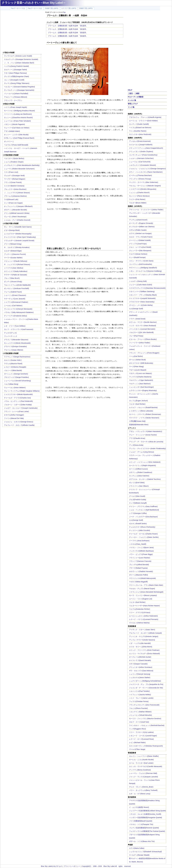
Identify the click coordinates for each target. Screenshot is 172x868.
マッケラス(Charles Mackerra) (140, 377)
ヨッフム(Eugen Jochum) (138, 401)
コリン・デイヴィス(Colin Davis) (141, 261)
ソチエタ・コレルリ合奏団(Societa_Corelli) (145, 814)
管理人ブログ (133, 104)
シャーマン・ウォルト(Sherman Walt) (143, 773)
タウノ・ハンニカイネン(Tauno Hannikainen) (146, 172)
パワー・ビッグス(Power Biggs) (141, 554)
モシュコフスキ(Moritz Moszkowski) (17, 343)
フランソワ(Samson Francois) (140, 561)
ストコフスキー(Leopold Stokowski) (142, 298)
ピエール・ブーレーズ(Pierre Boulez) (143, 339)
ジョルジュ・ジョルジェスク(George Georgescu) (147, 169)
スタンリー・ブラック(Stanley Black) (143, 295)
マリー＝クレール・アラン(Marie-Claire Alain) (146, 585)
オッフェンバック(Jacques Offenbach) (18, 206)
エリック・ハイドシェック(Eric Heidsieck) (145, 462)
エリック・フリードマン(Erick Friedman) (144, 650)
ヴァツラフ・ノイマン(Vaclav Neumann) (144, 418)
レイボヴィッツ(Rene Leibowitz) (141, 411)
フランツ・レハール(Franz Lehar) (16, 411)
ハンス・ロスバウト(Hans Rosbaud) (143, 326)
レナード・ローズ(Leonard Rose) (141, 739)
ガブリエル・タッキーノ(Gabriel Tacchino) (145, 479)
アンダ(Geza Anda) (136, 445)
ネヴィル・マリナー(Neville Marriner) (143, 322)
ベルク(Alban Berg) (11, 384)
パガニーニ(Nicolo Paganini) (14, 124)
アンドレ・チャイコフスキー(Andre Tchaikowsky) (147, 449)
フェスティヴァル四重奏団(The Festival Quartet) (147, 831)
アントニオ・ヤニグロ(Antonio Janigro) (144, 636)
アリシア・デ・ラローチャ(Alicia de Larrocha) (146, 442)
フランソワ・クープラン (13, 100)
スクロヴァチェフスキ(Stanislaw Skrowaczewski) (147, 288)
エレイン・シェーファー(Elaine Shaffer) (144, 756)
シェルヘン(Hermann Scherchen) (141, 158)
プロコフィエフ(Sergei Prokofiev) (16, 377)
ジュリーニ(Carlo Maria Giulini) (141, 285)
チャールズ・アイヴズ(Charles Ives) (17, 398)
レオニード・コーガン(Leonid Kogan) (143, 736)
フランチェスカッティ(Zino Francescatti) (144, 705)
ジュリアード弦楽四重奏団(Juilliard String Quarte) (148, 811)
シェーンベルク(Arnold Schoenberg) (17, 381)
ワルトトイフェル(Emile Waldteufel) (17, 285)
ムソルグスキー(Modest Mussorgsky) (18, 234)
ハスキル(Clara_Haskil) (138, 544)
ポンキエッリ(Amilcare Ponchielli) (17, 288)
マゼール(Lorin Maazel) (138, 370)
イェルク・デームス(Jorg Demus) (142, 452)
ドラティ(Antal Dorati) (137, 319)
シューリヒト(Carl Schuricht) (140, 162)
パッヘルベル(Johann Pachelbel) (16, 94)
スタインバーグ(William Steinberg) (142, 291)
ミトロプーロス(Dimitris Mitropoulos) (143, 189)
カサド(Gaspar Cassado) (138, 664)
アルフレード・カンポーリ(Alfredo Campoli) (145, 633)
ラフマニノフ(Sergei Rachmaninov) (17, 357)
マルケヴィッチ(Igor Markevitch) (141, 380)
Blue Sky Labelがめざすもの (51, 866)
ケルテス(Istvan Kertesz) (138, 254)
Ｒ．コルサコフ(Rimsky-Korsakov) (17, 247)
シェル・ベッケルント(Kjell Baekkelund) (144, 510)
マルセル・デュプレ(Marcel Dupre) (142, 589)
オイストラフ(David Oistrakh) (140, 660)
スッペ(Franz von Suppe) (13, 203)
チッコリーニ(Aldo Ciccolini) (140, 530)
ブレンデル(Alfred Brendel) (139, 565)
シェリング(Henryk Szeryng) (140, 674)
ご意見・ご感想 (134, 93)
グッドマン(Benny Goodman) (140, 770)
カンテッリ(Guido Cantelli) (139, 124)
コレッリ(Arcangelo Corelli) (14, 80)
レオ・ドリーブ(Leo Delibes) (15, 326)
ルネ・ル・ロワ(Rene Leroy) (140, 794)
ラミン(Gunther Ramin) (138, 131)
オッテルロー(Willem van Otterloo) (142, 227)
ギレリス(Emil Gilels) (137, 483)
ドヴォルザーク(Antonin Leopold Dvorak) (19, 241)
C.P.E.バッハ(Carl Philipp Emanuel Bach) (19, 138)
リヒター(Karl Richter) (137, 404)
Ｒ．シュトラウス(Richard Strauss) (17, 264)
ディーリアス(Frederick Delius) (15, 316)
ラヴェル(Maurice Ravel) (13, 364)
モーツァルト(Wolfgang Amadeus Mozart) (19, 111)
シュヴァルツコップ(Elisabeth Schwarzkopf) (145, 852)
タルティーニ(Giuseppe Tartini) (15, 70)
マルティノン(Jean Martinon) (140, 384)
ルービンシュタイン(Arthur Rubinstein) (144, 616)
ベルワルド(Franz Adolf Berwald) (16, 145)
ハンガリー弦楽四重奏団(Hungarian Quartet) (146, 818)
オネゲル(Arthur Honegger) (14, 415)
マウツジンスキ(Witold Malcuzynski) (142, 578)
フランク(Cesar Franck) (13, 182)
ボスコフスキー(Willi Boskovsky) (141, 363)
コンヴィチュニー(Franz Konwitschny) (143, 155)
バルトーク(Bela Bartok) (13, 370)
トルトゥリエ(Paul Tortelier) (139, 691)
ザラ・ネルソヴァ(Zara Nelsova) (141, 671)
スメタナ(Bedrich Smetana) (14, 186)
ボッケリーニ (9, 141)
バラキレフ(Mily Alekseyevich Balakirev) (19, 312)
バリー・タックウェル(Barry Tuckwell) (143, 790)
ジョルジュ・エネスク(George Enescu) (19, 422)
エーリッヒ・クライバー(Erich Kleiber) (143, 121)
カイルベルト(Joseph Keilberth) (141, 145)
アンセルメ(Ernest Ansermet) (140, 141)
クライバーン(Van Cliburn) (139, 486)
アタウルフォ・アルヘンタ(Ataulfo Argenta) (145, 117)
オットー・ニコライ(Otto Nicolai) (16, 135)
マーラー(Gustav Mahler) (13, 258)
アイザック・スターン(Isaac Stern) (142, 630)
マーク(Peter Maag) (136, 367)
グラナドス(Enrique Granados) (15, 346)
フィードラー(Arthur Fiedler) (140, 343)
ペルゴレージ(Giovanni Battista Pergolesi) (19, 87)
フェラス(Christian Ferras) (139, 701)
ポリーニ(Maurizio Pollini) (138, 575)
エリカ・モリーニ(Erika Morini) (141, 647)
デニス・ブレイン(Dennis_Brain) (141, 787)
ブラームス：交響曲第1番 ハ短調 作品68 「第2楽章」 (68, 29)
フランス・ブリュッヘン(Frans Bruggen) (144, 353)
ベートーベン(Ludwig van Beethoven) (18, 114)
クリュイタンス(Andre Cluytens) (141, 151)
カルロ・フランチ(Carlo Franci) (141, 237)
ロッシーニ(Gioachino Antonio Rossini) (18, 117)
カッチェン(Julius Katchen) (139, 476)
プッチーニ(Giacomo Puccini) (15, 254)
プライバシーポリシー (72, 866)
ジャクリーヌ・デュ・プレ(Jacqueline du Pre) (146, 684)
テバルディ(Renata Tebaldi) (139, 855)
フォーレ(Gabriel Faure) (13, 292)
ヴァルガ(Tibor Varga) (137, 749)
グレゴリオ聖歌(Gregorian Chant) (16, 76)
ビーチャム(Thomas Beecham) (140, 175)
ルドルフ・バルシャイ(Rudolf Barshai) (143, 407)
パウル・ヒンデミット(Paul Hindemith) (18, 401)
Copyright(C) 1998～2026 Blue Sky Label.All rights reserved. (106, 866)
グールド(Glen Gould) (137, 496)
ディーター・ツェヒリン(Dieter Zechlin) (144, 537)
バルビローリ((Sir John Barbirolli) (141, 332)
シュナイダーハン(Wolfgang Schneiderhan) (145, 681)
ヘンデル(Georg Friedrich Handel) (16, 66)
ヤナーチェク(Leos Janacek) (15, 299)
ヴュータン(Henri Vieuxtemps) (15, 217)
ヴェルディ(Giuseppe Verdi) (14, 176)
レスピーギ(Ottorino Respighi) (15, 367)
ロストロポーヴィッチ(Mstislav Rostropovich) (146, 746)
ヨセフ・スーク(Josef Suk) (139, 722)
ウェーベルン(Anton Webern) (15, 388)
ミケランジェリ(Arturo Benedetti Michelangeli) (146, 592)
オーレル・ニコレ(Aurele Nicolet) (141, 760)
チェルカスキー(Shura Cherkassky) (142, 527)
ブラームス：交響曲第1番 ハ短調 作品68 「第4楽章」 (68, 36)
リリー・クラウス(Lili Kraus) (140, 612)
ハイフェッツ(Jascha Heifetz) (140, 695)
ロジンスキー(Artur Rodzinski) (140, 134)
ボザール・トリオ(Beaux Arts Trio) (142, 841)
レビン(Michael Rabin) (137, 742)
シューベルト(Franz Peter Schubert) (17, 121)
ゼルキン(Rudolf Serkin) (138, 524)
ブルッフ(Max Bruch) (12, 278)
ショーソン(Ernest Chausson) (15, 295)
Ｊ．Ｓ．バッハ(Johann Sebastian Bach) (19, 63)
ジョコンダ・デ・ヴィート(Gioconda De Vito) (146, 688)
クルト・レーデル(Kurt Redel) (140, 247)
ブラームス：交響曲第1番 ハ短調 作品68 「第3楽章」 (68, 33)
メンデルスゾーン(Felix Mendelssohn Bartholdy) (22, 165)
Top (64, 12)
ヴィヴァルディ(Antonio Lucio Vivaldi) (18, 56)
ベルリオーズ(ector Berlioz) (14, 158)
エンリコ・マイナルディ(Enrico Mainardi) (145, 654)
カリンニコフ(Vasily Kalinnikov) (16, 271)
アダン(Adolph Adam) (12, 131)
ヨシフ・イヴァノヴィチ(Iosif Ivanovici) (19, 329)
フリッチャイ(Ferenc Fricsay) (140, 179)
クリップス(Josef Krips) (138, 244)
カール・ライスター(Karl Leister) (141, 763)
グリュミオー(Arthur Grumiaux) (141, 667)
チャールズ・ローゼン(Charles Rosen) (143, 534)
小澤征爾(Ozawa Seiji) (137, 421)
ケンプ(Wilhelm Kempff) (138, 503)
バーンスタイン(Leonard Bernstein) (142, 329)
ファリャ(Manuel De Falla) (14, 418)
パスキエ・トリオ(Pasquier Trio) (141, 824)
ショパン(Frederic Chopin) (14, 162)
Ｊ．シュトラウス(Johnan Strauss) (17, 193)
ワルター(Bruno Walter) (138, 203)
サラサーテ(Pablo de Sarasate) (16, 275)
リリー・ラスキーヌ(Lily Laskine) (141, 732)
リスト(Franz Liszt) (11, 172)
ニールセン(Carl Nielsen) (13, 306)
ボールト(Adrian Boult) (137, 360)
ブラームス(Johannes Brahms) (15, 196)
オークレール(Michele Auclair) (140, 657)
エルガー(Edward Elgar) (13, 251)
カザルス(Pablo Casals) (138, 230)
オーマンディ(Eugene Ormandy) (141, 223)
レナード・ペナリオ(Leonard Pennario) (144, 619)
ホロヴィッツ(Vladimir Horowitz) (141, 571)
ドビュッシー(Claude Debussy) (16, 261)
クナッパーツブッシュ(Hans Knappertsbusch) (146, 148)
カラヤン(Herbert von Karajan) (140, 233)
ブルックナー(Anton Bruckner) (15, 189)
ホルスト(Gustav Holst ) (13, 360)
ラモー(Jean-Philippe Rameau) (15, 73)
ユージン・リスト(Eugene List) (141, 599)
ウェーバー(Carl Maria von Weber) (17, 128)
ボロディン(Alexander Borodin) (16, 210)
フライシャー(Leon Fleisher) (140, 558)
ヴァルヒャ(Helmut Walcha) (139, 623)
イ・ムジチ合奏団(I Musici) (139, 807)
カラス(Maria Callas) (137, 848)
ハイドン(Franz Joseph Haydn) (16, 107)
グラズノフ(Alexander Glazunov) (16, 340)
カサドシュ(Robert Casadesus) (141, 472)
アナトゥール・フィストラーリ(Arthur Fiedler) (146, 210)
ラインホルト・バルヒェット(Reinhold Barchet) (147, 725)
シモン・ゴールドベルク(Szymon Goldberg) (145, 271)
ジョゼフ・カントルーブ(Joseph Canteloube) (21, 408)
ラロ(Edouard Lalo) (11, 199)
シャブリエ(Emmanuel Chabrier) (16, 302)
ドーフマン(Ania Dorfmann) (139, 541)
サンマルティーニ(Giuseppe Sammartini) (19, 90)
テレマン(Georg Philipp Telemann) (17, 83)
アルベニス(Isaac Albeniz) (14, 350)
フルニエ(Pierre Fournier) (138, 708)
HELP (130, 90)
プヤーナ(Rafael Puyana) (138, 568)
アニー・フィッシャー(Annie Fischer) (143, 435)
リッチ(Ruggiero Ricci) (137, 729)
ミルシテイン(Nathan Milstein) (140, 712)
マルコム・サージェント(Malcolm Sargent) (145, 186)
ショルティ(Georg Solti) (138, 281)
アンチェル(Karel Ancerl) (138, 220)
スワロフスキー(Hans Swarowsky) (142, 302)
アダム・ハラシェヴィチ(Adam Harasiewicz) (146, 431)
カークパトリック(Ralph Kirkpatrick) (143, 465)
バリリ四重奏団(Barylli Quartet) (141, 821)
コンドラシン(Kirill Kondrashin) (141, 264)
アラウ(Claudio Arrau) (137, 438)
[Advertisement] (22, 31)
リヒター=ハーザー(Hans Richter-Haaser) (144, 606)
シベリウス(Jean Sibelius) (14, 268)
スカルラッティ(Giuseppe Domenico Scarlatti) (21, 59)
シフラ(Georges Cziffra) (138, 513)
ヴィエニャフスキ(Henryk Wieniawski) (18, 309)
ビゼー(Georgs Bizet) (12, 230)
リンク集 (131, 107)
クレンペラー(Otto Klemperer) (140, 251)
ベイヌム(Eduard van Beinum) (140, 128)
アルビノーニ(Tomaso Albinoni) (16, 97)
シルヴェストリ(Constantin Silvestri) (143, 165)
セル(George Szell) (136, 309)
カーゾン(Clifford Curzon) (138, 469)
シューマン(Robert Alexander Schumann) (19, 169)
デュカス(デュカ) (10, 333)
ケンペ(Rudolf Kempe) (137, 257)
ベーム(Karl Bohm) (136, 356)
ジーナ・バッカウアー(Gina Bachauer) (143, 517)
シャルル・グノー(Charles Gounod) (17, 220)
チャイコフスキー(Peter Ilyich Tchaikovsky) (20, 237)
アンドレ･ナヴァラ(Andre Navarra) (142, 640)
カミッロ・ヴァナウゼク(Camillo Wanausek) (146, 766)
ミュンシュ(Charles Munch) (139, 193)
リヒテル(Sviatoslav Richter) (140, 609)
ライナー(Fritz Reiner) (137, 199)
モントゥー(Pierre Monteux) (139, 196)
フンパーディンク (11, 336)
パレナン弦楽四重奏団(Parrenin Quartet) (144, 828)
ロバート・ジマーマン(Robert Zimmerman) (145, 414)
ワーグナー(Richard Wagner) (15, 179)
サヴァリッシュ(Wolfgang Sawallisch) (143, 268)
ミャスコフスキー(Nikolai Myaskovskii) (18, 394)
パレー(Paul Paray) (136, 336)
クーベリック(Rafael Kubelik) (140, 240)
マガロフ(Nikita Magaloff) (138, 582)
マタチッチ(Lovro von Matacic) (140, 373)
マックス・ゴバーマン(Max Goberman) (144, 182)
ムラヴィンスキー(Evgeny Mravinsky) (143, 390)
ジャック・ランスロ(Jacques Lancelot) (144, 777)
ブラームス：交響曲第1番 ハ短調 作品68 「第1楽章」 (68, 26)
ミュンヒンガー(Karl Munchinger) (141, 387)
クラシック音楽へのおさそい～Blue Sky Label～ (34, 3)
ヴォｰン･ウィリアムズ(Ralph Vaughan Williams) (22, 391)
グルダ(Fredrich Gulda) (138, 500)
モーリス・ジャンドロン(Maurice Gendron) (145, 719)
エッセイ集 (132, 100)
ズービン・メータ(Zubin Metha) (141, 305)
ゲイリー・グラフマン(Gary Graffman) (143, 506)
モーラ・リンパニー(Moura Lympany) (143, 595)
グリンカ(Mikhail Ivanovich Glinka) (17, 213)
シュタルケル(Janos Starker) (140, 677)
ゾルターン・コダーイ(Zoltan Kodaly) (18, 405)
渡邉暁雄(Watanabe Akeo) (139, 425)
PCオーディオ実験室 (136, 97)
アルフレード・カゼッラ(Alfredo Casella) (19, 425)
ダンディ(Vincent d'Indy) (13, 282)
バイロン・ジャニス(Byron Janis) (141, 547)
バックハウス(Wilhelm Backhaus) (141, 551)
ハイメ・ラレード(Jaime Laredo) (141, 698)
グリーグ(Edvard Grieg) (13, 244)
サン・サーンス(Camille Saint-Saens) (18, 227)
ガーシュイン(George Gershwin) (16, 374)
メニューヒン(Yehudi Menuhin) (140, 715)
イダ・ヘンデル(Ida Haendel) (140, 643)
